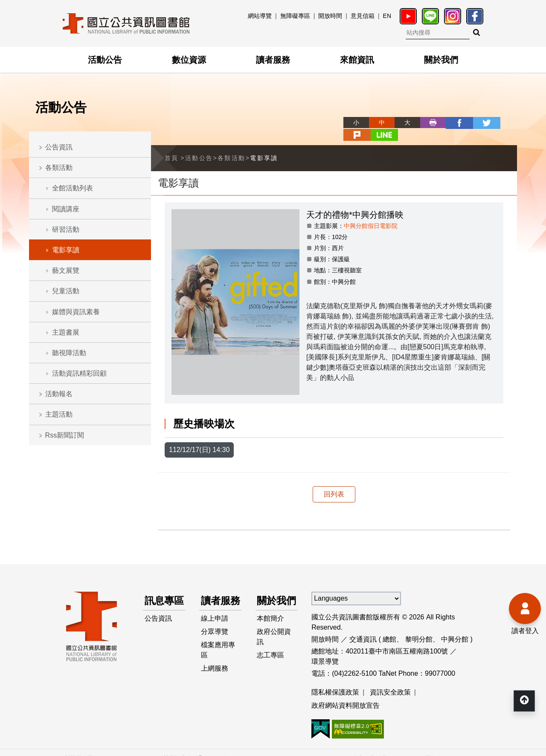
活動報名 (59, 394)
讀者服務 (273, 60)
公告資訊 (59, 147)
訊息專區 (160, 596)
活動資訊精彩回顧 (79, 373)
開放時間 (330, 16)
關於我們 (441, 60)
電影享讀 (66, 250)
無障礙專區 (295, 16)
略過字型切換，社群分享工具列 (316, 115)
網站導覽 (260, 16)
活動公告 (105, 60)
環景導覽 (325, 649)
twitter (453, 123)
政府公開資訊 (274, 641)
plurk (479, 123)
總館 (389, 626)
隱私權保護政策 (335, 679)
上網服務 (215, 673)
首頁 (172, 145)
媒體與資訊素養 (76, 312)
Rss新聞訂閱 (65, 435)
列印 (402, 123)
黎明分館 (419, 626)
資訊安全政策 (390, 679)
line (504, 123)
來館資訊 (357, 60)
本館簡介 (271, 622)
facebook (427, 123)
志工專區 (271, 659)
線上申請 (215, 622)
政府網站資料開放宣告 (346, 693)
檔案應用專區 (218, 654)
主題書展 (66, 332)
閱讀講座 (66, 209)
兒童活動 (66, 291)
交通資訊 (363, 626)
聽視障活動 (69, 353)
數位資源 (189, 60)
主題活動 (59, 414)
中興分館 (455, 626)
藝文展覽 (66, 270)
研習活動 (66, 229)
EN (387, 16)
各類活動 (59, 168)
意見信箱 (363, 16)
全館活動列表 (73, 188)
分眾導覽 (215, 635)
